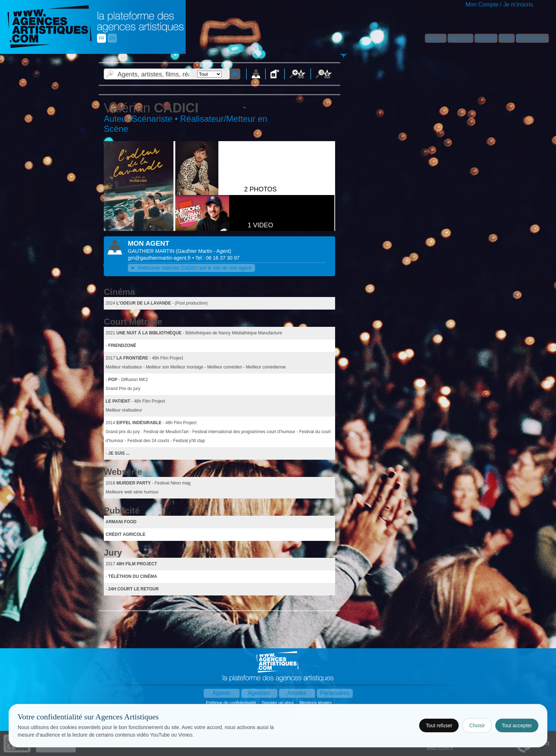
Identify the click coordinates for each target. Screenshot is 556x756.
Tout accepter (517, 725)
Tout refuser (439, 725)
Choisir (477, 725)
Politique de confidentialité (231, 703)
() (204, 251)
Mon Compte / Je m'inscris (499, 4)
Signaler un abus (278, 703)
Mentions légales (316, 703)
